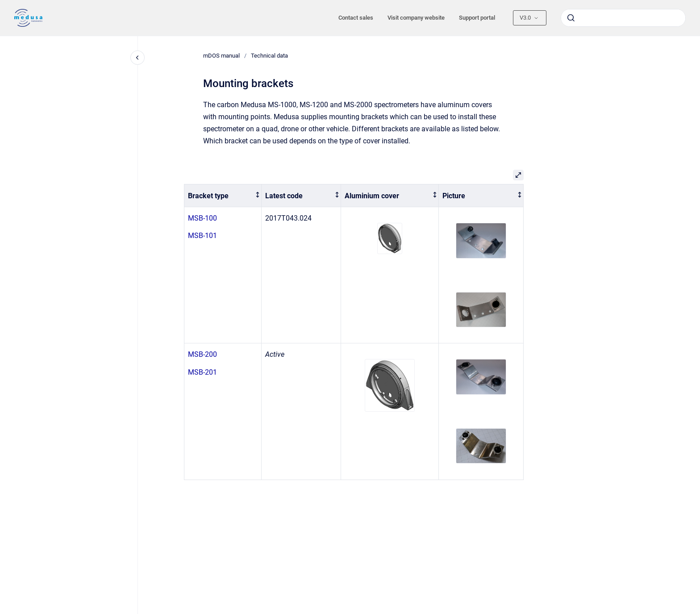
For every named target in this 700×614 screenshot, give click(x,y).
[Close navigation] (137, 58)
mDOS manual (221, 56)
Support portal (477, 18)
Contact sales (356, 18)
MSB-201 (202, 372)
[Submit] (571, 18)
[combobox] (623, 18)
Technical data (269, 56)
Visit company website (416, 18)
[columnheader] (223, 196)
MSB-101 (202, 236)
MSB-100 (202, 218)
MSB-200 (202, 354)
